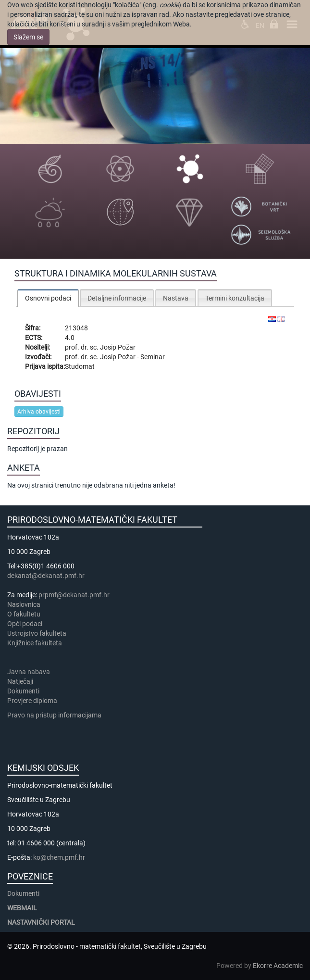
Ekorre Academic (278, 966)
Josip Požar (118, 347)
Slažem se (28, 37)
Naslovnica (24, 604)
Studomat (80, 366)
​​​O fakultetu (24, 614)
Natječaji (20, 681)
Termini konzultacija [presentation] (235, 298)
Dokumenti (23, 691)
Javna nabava (29, 672)
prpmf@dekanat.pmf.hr (74, 595)
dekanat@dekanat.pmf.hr (46, 576)
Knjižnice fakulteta (35, 643)
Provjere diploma (32, 701)
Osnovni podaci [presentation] (48, 298)
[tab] (48, 298)
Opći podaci (25, 624)
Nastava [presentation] (176, 298)
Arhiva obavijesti (39, 412)
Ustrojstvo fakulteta (37, 633)
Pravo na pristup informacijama (56, 715)
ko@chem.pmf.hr (59, 857)
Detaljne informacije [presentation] (117, 298)
